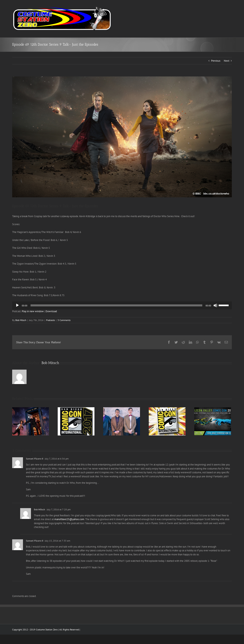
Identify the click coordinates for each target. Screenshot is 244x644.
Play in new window (33, 311)
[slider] (117, 305)
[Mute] (215, 305)
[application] (122, 305)
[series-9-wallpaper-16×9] (122, 137)
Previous (216, 61)
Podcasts (51, 320)
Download (51, 311)
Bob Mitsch (21, 320)
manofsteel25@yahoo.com (69, 519)
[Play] (17, 305)
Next (227, 61)
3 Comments (64, 320)
